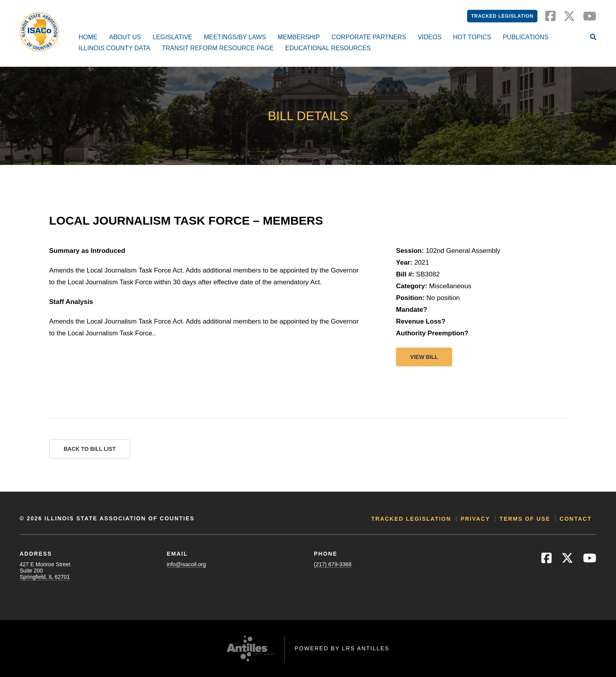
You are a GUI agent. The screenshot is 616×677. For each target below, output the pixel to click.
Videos (429, 37)
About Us (125, 37)
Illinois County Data (114, 48)
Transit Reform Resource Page (218, 48)
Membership (299, 37)
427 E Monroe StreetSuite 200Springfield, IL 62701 (45, 571)
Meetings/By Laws (235, 37)
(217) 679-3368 (333, 564)
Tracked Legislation (502, 16)
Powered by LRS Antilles (342, 648)
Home (88, 37)
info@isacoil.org (187, 564)
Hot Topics (472, 37)
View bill (424, 357)
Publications (526, 37)
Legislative (172, 37)
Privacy (475, 519)
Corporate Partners (369, 37)
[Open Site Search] (593, 38)
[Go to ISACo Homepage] (39, 32)
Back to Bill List (90, 449)
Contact (576, 519)
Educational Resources (328, 48)
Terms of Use (525, 519)
